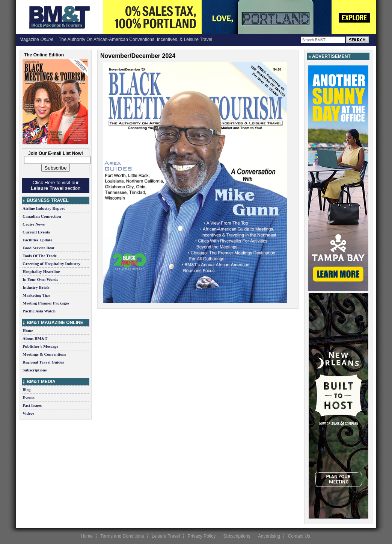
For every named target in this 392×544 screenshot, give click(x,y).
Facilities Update (37, 240)
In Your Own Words (40, 279)
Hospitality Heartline (41, 271)
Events (29, 397)
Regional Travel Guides (43, 362)
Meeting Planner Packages (46, 303)
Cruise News (34, 224)
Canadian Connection (42, 216)
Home (28, 330)
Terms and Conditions (122, 536)
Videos (28, 413)
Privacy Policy (201, 536)
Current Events (36, 232)
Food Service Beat (38, 248)
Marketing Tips (36, 295)
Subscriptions (35, 370)
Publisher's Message (40, 346)
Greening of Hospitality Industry (51, 264)
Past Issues (32, 405)
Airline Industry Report (44, 208)
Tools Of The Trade (40, 256)
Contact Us (299, 536)
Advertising (269, 536)
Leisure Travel (166, 536)
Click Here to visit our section (56, 185)
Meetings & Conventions (44, 354)
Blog (26, 389)
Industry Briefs (36, 287)
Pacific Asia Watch (39, 311)
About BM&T (35, 338)
